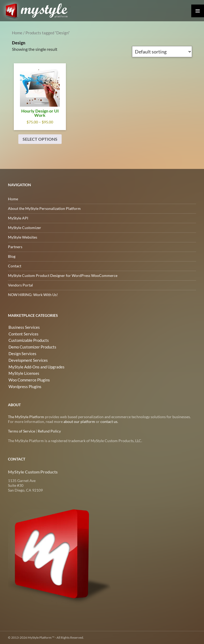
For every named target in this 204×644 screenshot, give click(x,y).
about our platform (79, 421)
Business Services (22, 327)
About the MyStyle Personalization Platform (44, 208)
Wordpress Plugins (24, 385)
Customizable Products (27, 340)
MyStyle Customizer (25, 228)
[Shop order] (162, 52)
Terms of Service (22, 431)
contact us (109, 421)
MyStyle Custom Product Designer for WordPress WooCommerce (63, 275)
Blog (12, 256)
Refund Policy (49, 431)
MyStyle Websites (23, 237)
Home (17, 33)
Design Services (21, 353)
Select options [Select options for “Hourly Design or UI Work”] (40, 139)
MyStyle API (18, 218)
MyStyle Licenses (22, 372)
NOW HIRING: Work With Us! (33, 295)
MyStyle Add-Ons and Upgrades (34, 366)
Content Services (22, 334)
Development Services (26, 359)
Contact (15, 266)
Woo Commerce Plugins (28, 378)
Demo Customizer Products (31, 346)
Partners (15, 247)
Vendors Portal (20, 285)
